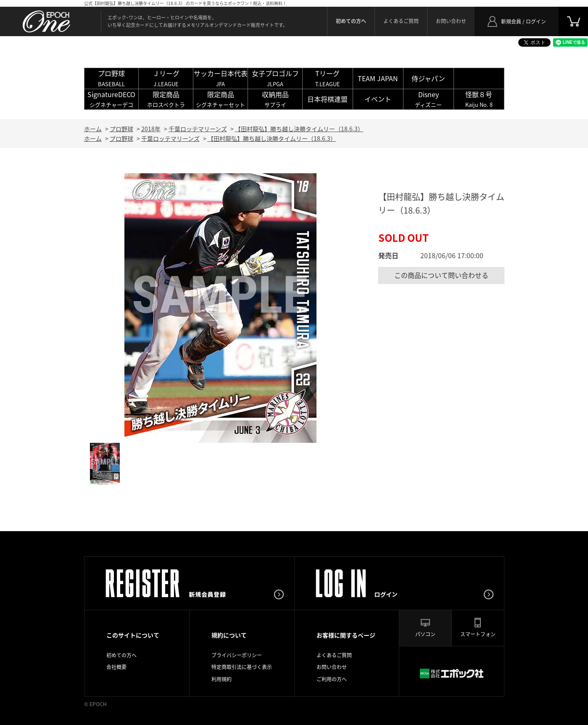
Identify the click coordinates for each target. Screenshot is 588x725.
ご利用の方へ (332, 679)
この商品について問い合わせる (441, 275)
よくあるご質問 (401, 21)
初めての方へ (121, 655)
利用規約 (221, 679)
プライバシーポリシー (237, 655)
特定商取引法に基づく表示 (242, 667)
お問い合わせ (451, 21)
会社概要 (116, 667)
